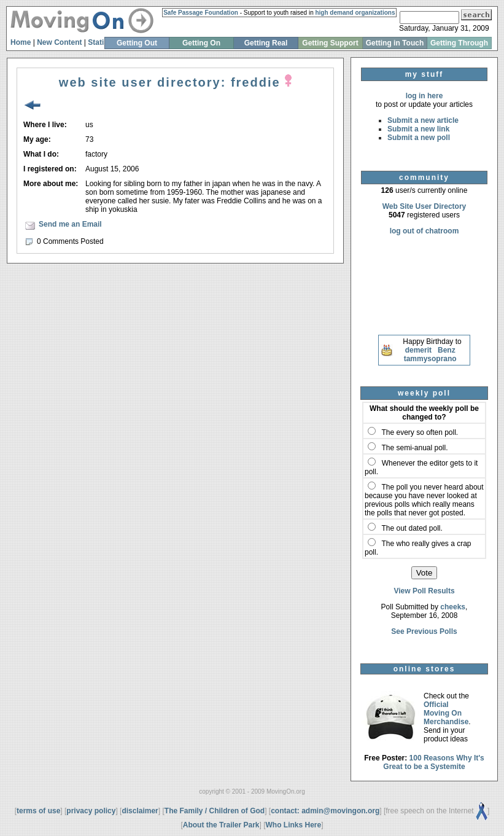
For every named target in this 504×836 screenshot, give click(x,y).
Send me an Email (70, 224)
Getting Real (266, 43)
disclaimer (140, 811)
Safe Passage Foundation (201, 13)
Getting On (201, 43)
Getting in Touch (395, 43)
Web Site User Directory (425, 206)
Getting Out (137, 43)
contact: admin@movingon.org (325, 811)
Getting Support (330, 43)
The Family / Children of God (215, 811)
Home (21, 42)
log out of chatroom (425, 231)
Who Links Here (294, 825)
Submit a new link (418, 129)
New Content (59, 42)
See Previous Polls (424, 631)
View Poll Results (424, 591)
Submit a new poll (419, 138)
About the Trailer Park (221, 825)
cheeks (453, 607)
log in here (425, 96)
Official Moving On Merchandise (446, 713)
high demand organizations (355, 13)
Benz (447, 350)
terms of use (38, 811)
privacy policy (91, 811)
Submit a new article (423, 120)
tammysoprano (430, 359)
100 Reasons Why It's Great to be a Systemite (434, 762)
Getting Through (459, 43)
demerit (418, 350)
